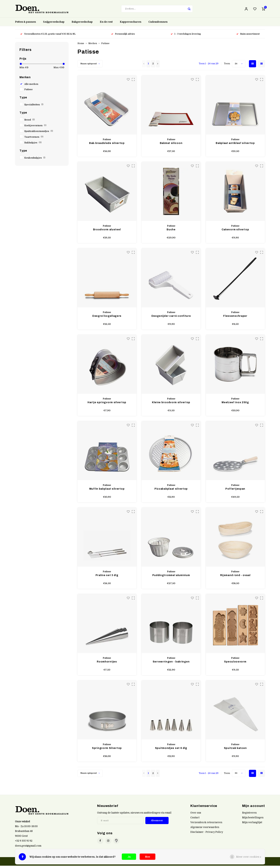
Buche (171, 232)
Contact (195, 820)
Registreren (249, 815)
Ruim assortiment (248, 36)
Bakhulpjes (33, 145)
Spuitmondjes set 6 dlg (171, 750)
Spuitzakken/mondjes (39, 134)
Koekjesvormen (35, 128)
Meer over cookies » (249, 857)
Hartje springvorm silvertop (107, 405)
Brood (30, 122)
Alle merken (31, 86)
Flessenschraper (235, 318)
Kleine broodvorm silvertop (171, 405)
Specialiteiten (34, 107)
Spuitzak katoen (235, 750)
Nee (147, 857)
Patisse (28, 92)
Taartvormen (34, 139)
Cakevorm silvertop (235, 232)
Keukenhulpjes (35, 160)
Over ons (196, 815)
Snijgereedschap (54, 24)
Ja (129, 857)
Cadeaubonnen (158, 24)
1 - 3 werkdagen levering (186, 36)
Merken (93, 46)
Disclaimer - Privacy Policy (207, 834)
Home (81, 46)
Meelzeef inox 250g (235, 405)
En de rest (106, 24)
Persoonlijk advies (123, 36)
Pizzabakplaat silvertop (171, 491)
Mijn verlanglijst (252, 825)
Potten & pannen (25, 24)
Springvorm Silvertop (107, 750)
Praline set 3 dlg (107, 578)
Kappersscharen (131, 24)
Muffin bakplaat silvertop (107, 491)
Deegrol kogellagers (107, 318)
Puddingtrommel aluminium (171, 578)
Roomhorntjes (107, 664)
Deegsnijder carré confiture (171, 318)
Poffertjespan (235, 491)
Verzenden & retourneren (206, 825)
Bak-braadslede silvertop (107, 145)
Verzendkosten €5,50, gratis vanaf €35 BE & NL (48, 36)
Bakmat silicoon (171, 145)
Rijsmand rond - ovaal (235, 578)
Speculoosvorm (235, 664)
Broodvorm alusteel (107, 232)
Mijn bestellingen (253, 820)
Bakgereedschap (82, 24)
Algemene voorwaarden (205, 830)
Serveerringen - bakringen (171, 664)
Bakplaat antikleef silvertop (235, 145)
